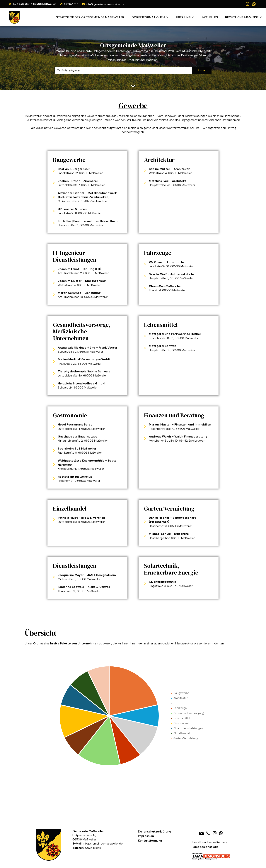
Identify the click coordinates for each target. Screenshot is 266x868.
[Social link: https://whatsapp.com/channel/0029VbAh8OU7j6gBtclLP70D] (254, 4)
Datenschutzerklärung (155, 831)
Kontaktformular (150, 840)
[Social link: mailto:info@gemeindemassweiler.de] (202, 833)
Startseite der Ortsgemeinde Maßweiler (90, 17)
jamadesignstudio (206, 847)
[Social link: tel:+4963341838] (208, 833)
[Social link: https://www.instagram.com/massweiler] (248, 4)
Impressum (146, 836)
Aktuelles (210, 17)
